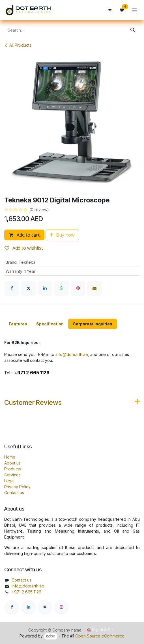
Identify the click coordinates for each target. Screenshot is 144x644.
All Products (18, 45)
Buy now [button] (62, 235)
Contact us (14, 493)
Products (13, 469)
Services (12, 475)
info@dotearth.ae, (72, 354)
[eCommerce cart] (109, 10)
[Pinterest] (78, 288)
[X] (29, 288)
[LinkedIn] (45, 288)
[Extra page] (45, 607)
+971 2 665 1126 (26, 592)
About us (12, 463)
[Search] (133, 30)
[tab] (18, 324)
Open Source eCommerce (100, 636)
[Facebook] (12, 288)
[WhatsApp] (61, 288)
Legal (9, 481)
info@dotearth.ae (28, 586)
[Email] (94, 288)
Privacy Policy (17, 487)
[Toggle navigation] (135, 10)
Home (10, 457)
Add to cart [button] (24, 235)
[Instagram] (61, 607)
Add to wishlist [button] (24, 248)
